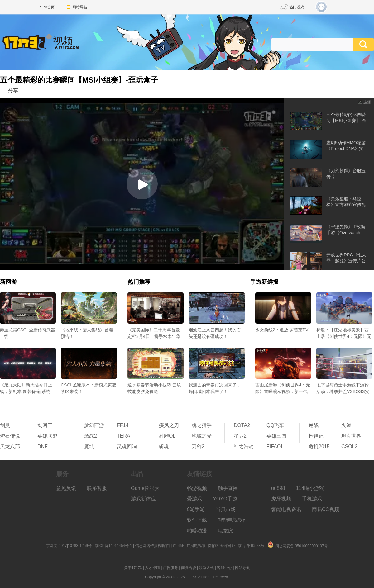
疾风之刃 (169, 425)
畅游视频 (197, 488)
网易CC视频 (326, 509)
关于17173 (133, 568)
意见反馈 (66, 488)
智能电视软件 (233, 520)
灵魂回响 (127, 446)
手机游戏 (312, 499)
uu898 (278, 488)
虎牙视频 (281, 499)
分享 (13, 90)
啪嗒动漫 (197, 531)
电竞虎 (225, 531)
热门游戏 (297, 7)
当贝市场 (226, 509)
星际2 (240, 436)
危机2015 (319, 446)
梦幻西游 (94, 425)
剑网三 (45, 425)
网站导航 (80, 7)
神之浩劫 (244, 446)
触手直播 (228, 488)
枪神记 (316, 436)
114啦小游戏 (310, 488)
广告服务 (170, 568)
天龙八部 (10, 446)
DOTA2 (242, 425)
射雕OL (167, 436)
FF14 (123, 425)
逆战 (314, 425)
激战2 (91, 436)
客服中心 (224, 568)
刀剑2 (198, 446)
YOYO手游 (225, 499)
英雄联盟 (47, 436)
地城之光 (202, 436)
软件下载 (197, 520)
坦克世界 (351, 436)
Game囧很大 (145, 488)
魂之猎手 (202, 425)
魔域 (89, 446)
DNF (43, 446)
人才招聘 (152, 568)
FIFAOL (275, 446)
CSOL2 (349, 446)
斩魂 (164, 446)
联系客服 (97, 488)
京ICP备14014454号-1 (113, 546)
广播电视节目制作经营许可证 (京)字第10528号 (225, 546)
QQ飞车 (275, 425)
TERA (124, 436)
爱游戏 (194, 499)
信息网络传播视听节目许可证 (160, 546)
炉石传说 (10, 436)
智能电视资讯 (286, 509)
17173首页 (46, 7)
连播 (367, 102)
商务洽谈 (189, 568)
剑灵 (5, 425)
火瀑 (346, 425)
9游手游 (196, 509)
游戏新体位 (143, 499)
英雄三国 (276, 436)
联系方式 (206, 568)
